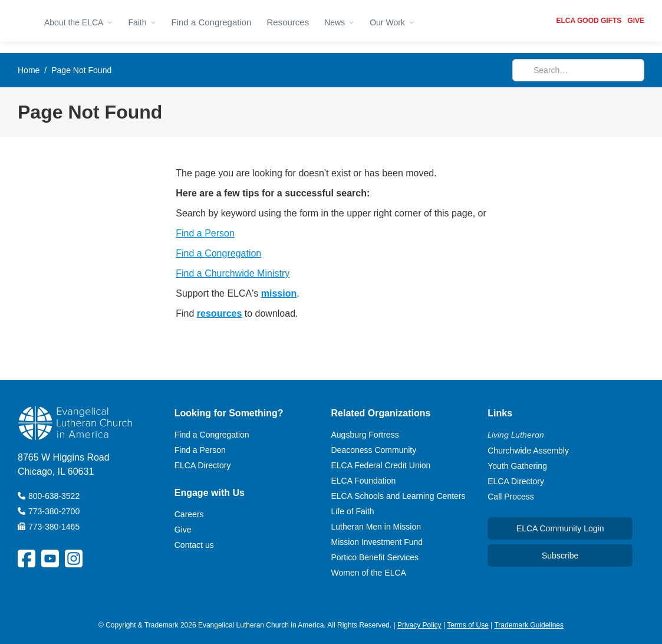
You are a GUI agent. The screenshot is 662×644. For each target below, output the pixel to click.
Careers (189, 514)
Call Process (511, 497)
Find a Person (205, 233)
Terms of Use (468, 625)
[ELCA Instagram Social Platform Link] (74, 558)
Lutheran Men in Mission (376, 527)
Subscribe (560, 556)
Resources (288, 22)
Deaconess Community (374, 450)
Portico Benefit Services (375, 557)
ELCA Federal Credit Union (381, 465)
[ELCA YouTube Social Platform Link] (50, 558)
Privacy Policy (419, 625)
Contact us (194, 545)
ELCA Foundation (364, 481)
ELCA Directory (203, 465)
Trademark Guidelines (529, 625)
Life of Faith (353, 511)
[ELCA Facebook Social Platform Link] (27, 558)
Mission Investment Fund (377, 542)
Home (29, 70)
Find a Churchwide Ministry (233, 273)
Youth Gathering (517, 466)
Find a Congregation (212, 22)
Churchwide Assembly (528, 451)
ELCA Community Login (560, 528)
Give (183, 530)
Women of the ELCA (369, 573)
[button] (78, 21)
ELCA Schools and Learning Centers (398, 496)
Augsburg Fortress (365, 435)
